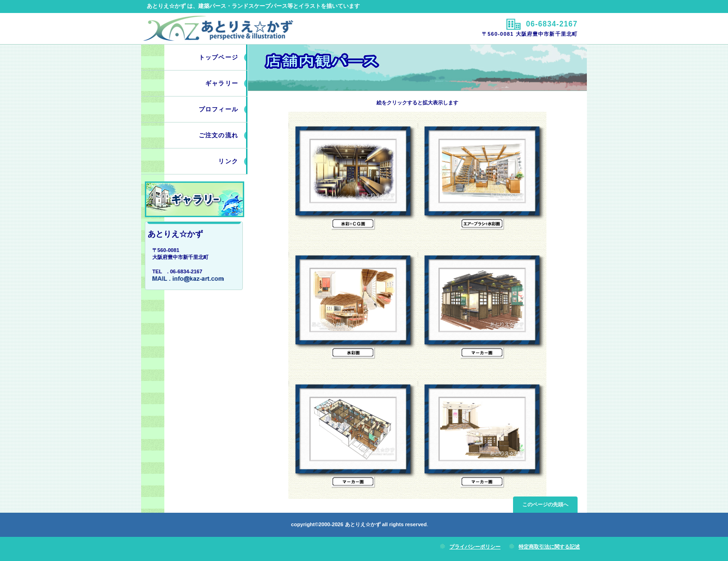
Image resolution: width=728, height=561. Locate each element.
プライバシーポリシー (475, 547)
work (195, 199)
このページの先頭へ (545, 504)
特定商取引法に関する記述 (549, 547)
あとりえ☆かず (251, 28)
